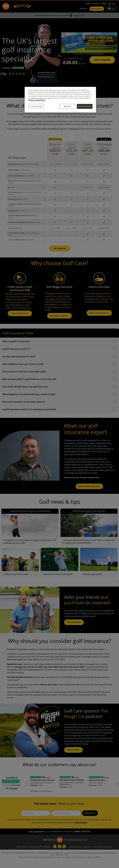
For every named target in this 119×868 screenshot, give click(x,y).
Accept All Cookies (85, 106)
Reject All (67, 106)
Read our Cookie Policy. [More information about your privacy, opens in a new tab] (37, 100)
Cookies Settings (36, 106)
